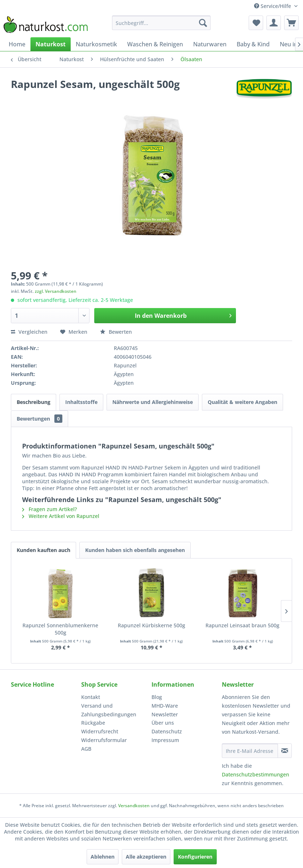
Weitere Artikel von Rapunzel (61, 516)
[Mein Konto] (274, 23)
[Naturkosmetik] (96, 44)
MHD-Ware (165, 706)
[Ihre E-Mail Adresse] (250, 751)
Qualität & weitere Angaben (242, 402)
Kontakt (91, 697)
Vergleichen (29, 332)
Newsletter (165, 714)
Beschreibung (34, 402)
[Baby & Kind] (253, 44)
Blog (157, 697)
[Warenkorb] (291, 23)
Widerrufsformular (104, 740)
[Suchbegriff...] (161, 23)
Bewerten (116, 332)
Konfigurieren (195, 857)
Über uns (163, 723)
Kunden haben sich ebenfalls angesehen (135, 550)
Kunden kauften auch (43, 550)
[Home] (17, 44)
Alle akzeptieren (146, 857)
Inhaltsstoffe (81, 402)
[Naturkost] (51, 44)
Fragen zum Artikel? (49, 509)
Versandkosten (134, 806)
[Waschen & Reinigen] (155, 44)
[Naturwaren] (210, 44)
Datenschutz (167, 731)
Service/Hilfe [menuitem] (273, 6)
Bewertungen (40, 419)
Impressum (165, 740)
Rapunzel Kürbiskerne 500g (151, 625)
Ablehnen (103, 857)
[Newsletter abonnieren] (285, 751)
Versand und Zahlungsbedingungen (109, 710)
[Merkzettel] (256, 23)
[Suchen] (203, 23)
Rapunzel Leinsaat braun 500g (242, 625)
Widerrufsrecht (100, 731)
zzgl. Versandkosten (56, 291)
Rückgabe (93, 723)
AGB (86, 749)
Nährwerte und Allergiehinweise (153, 402)
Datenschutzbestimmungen (256, 774)
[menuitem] (161, 23)
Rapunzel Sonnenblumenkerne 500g (60, 629)
